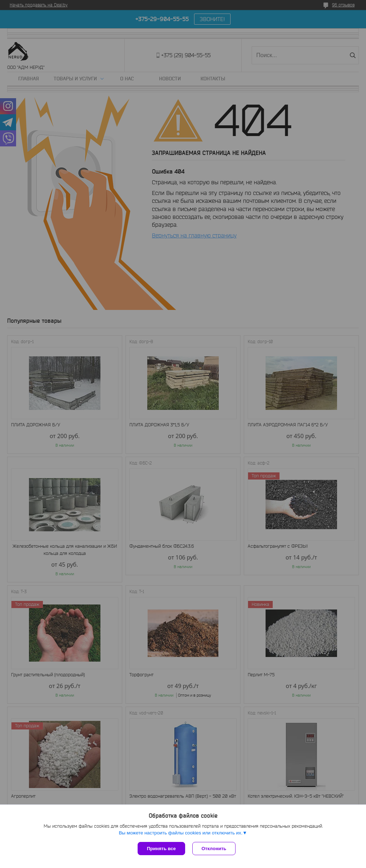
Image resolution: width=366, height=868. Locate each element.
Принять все (161, 849)
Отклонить (214, 849)
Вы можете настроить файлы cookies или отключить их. (180, 833)
